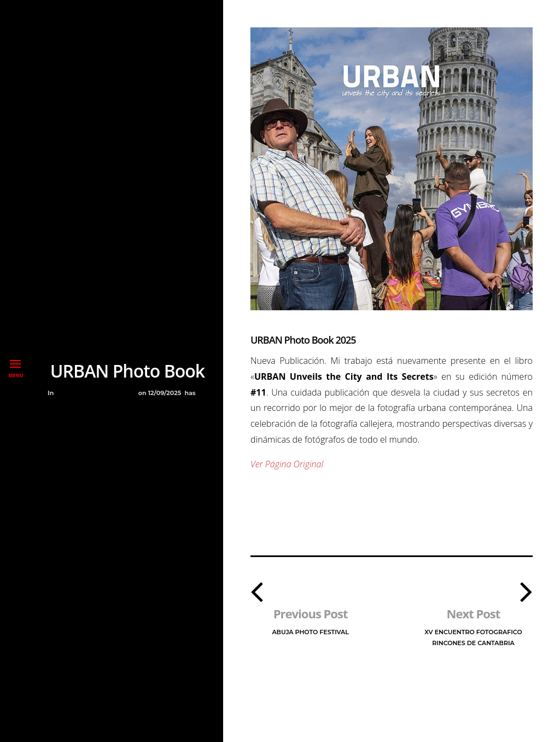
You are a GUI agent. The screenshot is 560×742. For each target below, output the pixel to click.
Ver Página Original (287, 464)
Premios (120, 393)
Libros (90, 393)
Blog (66, 393)
